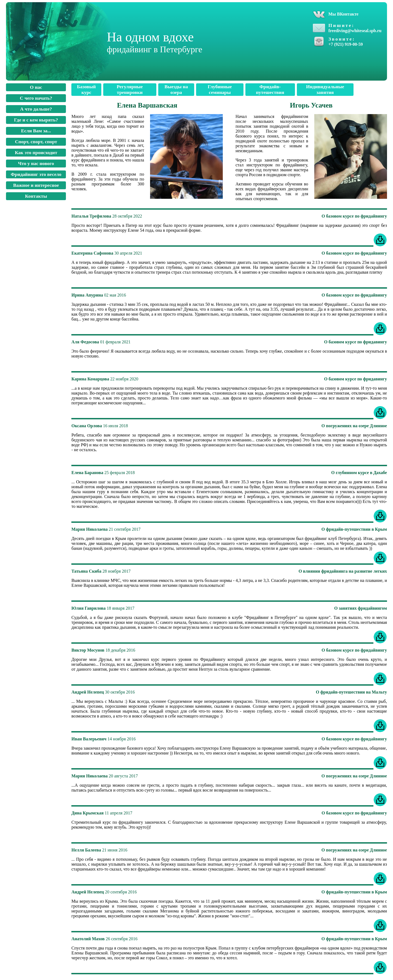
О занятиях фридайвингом (361, 608)
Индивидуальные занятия (325, 89)
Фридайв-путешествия (270, 89)
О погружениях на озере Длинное (354, 426)
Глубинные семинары (220, 89)
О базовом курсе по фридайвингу (354, 216)
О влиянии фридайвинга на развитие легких (343, 571)
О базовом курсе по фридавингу (356, 342)
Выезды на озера (176, 89)
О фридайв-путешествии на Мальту (351, 692)
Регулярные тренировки (130, 89)
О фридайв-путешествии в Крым (354, 529)
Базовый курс (86, 89)
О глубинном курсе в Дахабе (359, 473)
